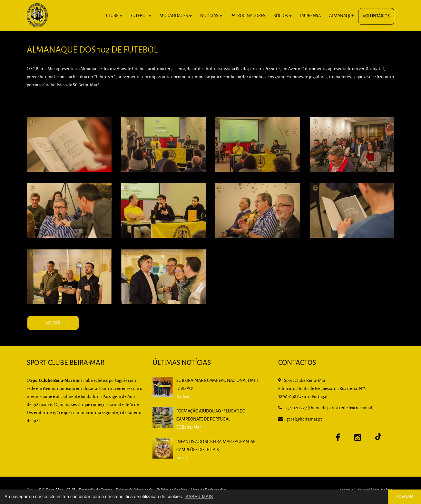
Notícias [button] (211, 16)
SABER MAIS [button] (199, 497)
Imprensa (310, 16)
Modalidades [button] (176, 16)
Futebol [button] (141, 16)
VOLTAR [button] (71, 332)
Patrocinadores (248, 16)
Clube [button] (114, 16)
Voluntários (376, 16)
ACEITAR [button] (405, 497)
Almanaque (342, 16)
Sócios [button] (283, 16)
